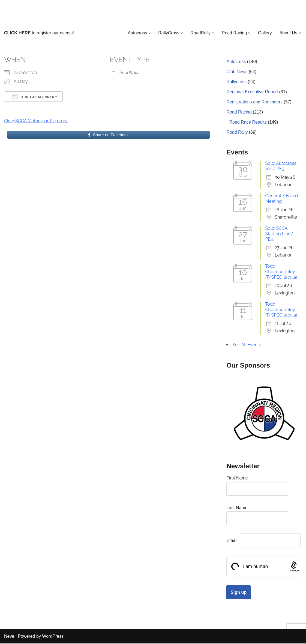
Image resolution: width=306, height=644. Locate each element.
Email (232, 541)
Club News (237, 72)
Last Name (237, 508)
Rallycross (236, 82)
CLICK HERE (17, 33)
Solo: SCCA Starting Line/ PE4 (279, 234)
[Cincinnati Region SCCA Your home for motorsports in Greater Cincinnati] (153, 14)
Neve (9, 637)
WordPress (53, 637)
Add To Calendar (33, 97)
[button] (149, 33)
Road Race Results (248, 122)
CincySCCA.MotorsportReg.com (36, 121)
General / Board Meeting (281, 199)
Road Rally (237, 132)
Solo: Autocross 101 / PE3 (281, 166)
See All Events (247, 345)
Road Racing (239, 112)
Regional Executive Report (252, 92)
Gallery (265, 33)
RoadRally (129, 73)
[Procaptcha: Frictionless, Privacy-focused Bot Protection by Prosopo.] (294, 567)
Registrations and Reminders (254, 102)
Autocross (236, 62)
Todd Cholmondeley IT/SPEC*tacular (281, 272)
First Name (237, 478)
